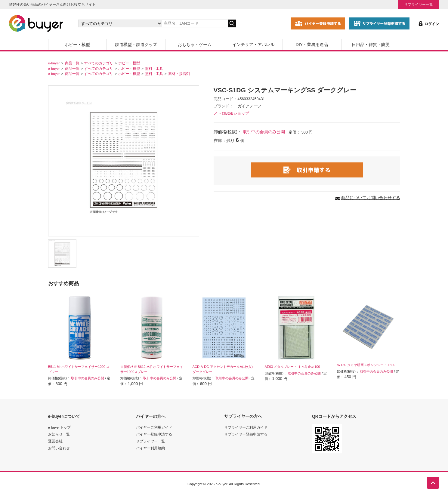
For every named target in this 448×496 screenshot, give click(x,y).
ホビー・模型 (77, 45)
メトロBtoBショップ (231, 113)
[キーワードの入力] (195, 23)
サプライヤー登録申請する (246, 434)
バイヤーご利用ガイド (154, 427)
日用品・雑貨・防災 (371, 45)
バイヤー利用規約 (150, 448)
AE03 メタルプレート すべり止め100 (292, 367)
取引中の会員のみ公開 (264, 132)
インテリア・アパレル (253, 45)
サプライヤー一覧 (419, 4)
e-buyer (54, 63)
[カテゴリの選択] (120, 23)
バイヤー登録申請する (154, 434)
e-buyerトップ (59, 427)
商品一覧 (72, 63)
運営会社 (55, 441)
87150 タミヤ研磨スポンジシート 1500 (366, 365)
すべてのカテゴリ (99, 63)
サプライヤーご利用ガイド (246, 427)
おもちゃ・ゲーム (195, 45)
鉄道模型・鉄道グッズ (136, 45)
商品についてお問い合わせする (371, 198)
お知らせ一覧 (59, 434)
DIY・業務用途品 (312, 45)
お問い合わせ (59, 448)
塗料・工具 (154, 68)
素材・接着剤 (179, 74)
